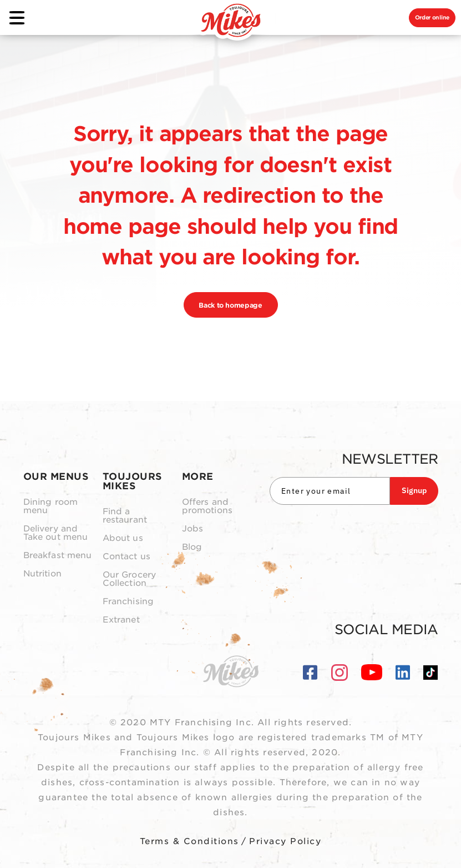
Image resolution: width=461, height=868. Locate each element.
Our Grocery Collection (130, 579)
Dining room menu (51, 506)
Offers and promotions (207, 506)
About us (123, 538)
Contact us (127, 557)
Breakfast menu (58, 556)
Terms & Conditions (189, 841)
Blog (192, 547)
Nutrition (42, 574)
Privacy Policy (285, 841)
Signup (414, 490)
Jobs (193, 529)
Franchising (128, 602)
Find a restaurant (125, 516)
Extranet (121, 620)
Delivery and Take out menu (56, 533)
